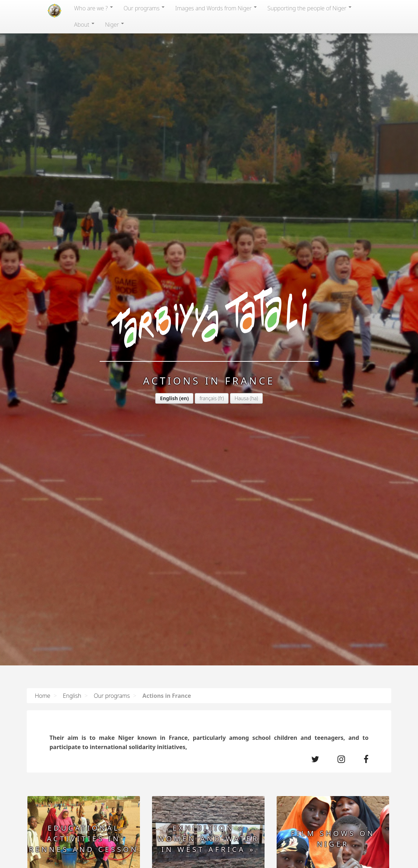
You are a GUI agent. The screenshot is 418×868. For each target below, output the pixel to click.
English (169, 398)
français (208, 398)
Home (43, 696)
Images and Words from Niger (216, 8)
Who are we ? (93, 8)
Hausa (242, 398)
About (84, 25)
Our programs (144, 8)
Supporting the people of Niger (309, 8)
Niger (114, 25)
